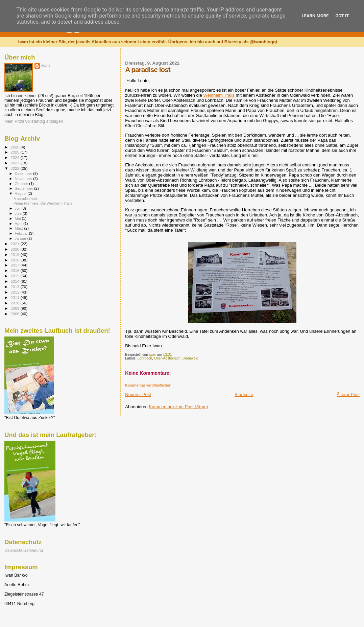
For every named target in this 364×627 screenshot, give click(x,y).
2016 (15, 270)
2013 (15, 287)
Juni (19, 213)
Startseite (244, 394)
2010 (15, 303)
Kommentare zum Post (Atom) (178, 407)
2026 (15, 147)
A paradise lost (25, 199)
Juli (18, 208)
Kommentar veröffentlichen (148, 385)
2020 (15, 249)
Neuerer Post (138, 394)
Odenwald (190, 358)
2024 (15, 157)
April (19, 224)
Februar (22, 233)
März (20, 228)
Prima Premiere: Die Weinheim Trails (43, 203)
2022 (15, 168)
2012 (15, 292)
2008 (15, 314)
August (21, 193)
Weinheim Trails (219, 95)
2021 (15, 244)
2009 (15, 308)
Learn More (315, 16)
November (24, 179)
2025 (15, 152)
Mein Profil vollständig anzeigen (34, 121)
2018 (15, 260)
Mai (18, 218)
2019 (15, 254)
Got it (342, 16)
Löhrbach (145, 358)
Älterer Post (348, 394)
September (25, 188)
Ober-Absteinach (167, 358)
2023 (15, 163)
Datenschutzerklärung (24, 550)
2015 (15, 276)
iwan (45, 66)
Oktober (22, 184)
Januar (21, 238)
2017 (15, 265)
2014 (15, 281)
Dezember (24, 173)
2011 (15, 297)
